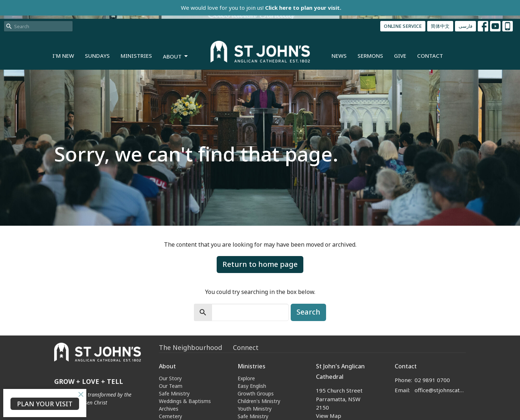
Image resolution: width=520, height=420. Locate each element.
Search (308, 312)
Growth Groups (256, 393)
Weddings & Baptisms (185, 401)
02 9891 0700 (432, 380)
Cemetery (170, 416)
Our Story (170, 378)
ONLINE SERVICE (403, 26)
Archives (169, 409)
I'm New (63, 56)
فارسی (465, 26)
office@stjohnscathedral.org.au (440, 390)
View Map (329, 416)
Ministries (136, 56)
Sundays (97, 56)
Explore (246, 378)
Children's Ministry (259, 401)
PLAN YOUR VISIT (45, 404)
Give (400, 56)
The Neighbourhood (190, 347)
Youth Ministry (255, 409)
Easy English (252, 386)
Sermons (370, 56)
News (339, 56)
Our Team (171, 386)
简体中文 (440, 26)
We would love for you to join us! (261, 8)
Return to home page (260, 264)
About (176, 57)
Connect (246, 347)
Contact (430, 56)
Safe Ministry (174, 393)
